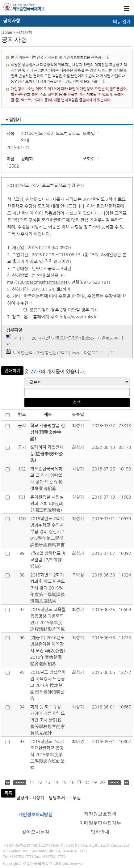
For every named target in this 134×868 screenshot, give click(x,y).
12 (40, 782)
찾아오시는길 (36, 832)
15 (64, 782)
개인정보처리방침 (36, 815)
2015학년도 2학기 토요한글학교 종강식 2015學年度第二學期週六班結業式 (48, 755)
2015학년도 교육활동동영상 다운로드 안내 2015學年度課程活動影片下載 (48, 619)
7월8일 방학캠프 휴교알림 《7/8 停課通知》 (48, 560)
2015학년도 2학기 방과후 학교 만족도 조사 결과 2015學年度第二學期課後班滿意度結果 (48, 588)
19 (94, 782)
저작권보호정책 (100, 814)
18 (86, 782)
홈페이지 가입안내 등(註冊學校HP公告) (47, 454)
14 (56, 782)
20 (102, 782)
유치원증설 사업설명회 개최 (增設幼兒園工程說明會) (47, 504)
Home (6, 32)
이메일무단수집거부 (100, 823)
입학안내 (100, 832)
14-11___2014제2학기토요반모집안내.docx (54, 338)
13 (48, 782)
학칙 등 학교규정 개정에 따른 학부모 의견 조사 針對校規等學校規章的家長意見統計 (48, 720)
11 (32, 782)
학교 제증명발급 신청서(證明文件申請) (48, 432)
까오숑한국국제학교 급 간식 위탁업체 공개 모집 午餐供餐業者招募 (46, 479)
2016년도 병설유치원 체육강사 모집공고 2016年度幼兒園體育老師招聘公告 (48, 685)
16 (72, 782)
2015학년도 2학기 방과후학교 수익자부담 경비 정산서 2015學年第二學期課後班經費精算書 (48, 532)
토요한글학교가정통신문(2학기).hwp (46, 353)
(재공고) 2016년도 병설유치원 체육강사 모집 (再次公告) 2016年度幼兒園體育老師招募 (48, 651)
